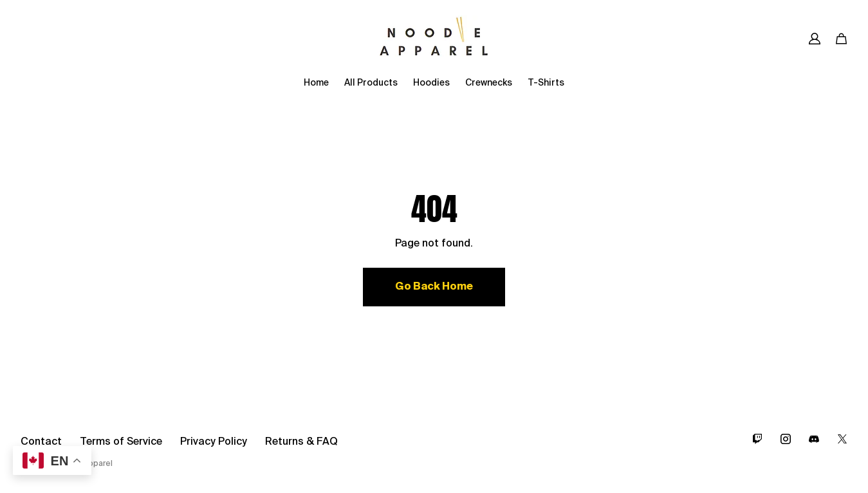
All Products (371, 83)
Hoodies (431, 83)
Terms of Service (121, 442)
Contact (41, 442)
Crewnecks (489, 83)
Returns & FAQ (301, 442)
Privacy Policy (214, 442)
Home (316, 83)
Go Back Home (434, 287)
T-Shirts (546, 83)
